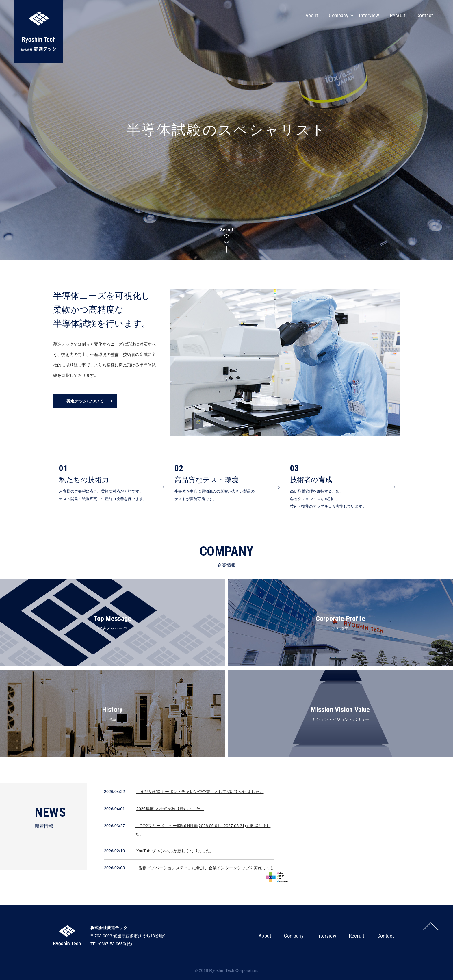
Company (336, 15)
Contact (424, 15)
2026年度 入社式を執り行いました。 (170, 809)
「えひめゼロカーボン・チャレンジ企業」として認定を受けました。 (200, 792)
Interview (367, 15)
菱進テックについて (85, 401)
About (309, 15)
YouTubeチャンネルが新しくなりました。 (175, 851)
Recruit (397, 15)
